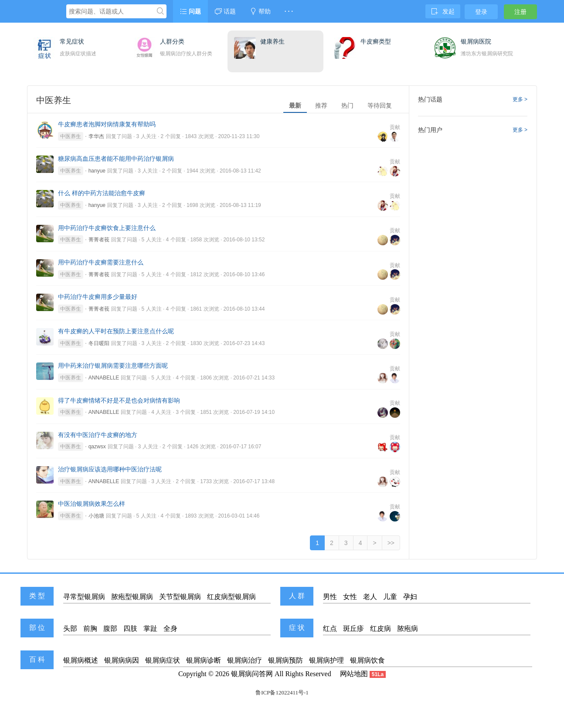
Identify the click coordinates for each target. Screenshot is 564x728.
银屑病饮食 (367, 660)
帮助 (260, 11)
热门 (347, 105)
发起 (443, 11)
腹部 (110, 628)
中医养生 (71, 136)
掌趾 (150, 628)
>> (391, 543)
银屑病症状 (163, 660)
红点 (330, 628)
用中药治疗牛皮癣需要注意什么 (101, 262)
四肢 (130, 628)
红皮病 (381, 628)
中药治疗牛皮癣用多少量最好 (98, 297)
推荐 (321, 105)
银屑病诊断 (204, 660)
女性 (350, 597)
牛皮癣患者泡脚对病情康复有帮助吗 (107, 124)
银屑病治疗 (245, 660)
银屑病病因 (122, 660)
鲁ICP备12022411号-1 (282, 692)
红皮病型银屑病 (231, 597)
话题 (225, 11)
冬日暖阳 (99, 343)
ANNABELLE (104, 378)
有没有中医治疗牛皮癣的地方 (98, 435)
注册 (520, 12)
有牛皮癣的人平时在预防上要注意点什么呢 (116, 331)
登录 (481, 12)
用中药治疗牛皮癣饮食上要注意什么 (107, 228)
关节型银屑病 (180, 597)
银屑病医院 (476, 41)
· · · (289, 11)
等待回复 (380, 105)
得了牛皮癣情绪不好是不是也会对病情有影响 (119, 400)
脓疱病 (408, 628)
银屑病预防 (285, 660)
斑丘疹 (353, 628)
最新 (295, 105)
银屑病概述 (81, 660)
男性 (330, 597)
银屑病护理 (326, 660)
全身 (170, 628)
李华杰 (96, 136)
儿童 (390, 597)
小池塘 (96, 516)
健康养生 (272, 41)
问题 (190, 11)
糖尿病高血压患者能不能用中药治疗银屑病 (116, 159)
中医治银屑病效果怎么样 (92, 504)
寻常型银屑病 (84, 597)
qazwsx (97, 447)
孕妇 (410, 597)
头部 (70, 628)
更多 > (520, 99)
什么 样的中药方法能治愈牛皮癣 (102, 193)
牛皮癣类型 (376, 41)
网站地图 (354, 674)
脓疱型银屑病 (132, 597)
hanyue (97, 171)
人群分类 (172, 41)
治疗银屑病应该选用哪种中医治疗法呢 (110, 469)
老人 (370, 597)
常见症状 (72, 41)
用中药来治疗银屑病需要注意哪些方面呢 (113, 366)
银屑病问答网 (252, 674)
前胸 (90, 628)
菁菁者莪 (99, 240)
